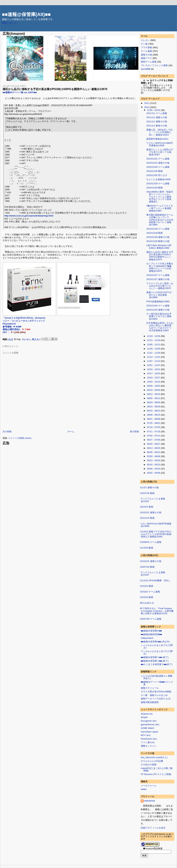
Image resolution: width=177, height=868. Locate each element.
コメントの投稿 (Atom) (20, 438)
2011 (147, 103)
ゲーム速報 (146, 51)
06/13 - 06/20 (154, 448)
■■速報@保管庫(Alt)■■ (26, 14)
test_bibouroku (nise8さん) (154, 757)
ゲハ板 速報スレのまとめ (154, 695)
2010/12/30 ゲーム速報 (158, 167)
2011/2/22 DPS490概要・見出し (154, 580)
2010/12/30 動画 (154, 171)
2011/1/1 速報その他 (157, 117)
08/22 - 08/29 (154, 407)
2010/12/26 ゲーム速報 (158, 306)
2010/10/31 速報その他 (150, 512)
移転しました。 (10, 23)
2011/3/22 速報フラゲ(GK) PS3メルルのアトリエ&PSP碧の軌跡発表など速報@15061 (155, 534)
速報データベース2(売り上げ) (156, 699)
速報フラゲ (146, 58)
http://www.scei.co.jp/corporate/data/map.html (29, 216)
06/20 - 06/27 (154, 444)
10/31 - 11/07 (154, 365)
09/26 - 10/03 (154, 386)
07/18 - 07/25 (154, 427)
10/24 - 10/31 (154, 369)
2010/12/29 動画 (154, 188)
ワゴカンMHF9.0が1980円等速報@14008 (159, 144)
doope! (144, 717)
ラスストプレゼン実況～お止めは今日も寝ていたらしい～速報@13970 (160, 286)
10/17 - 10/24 (154, 373)
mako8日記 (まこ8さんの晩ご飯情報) (157, 769)
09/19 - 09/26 (154, 390)
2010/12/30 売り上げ (157, 175)
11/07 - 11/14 (154, 361)
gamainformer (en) (150, 724)
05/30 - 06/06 (154, 456)
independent (147, 638)
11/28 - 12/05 (154, 349)
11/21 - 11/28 (154, 353)
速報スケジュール (150, 688)
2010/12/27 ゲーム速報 (158, 275)
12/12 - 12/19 (154, 340)
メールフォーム (149, 786)
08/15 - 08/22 (154, 411)
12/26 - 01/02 (154, 110)
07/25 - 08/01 (154, 423)
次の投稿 (7, 432)
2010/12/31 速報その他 (158, 163)
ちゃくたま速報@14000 (158, 179)
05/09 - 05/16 (154, 469)
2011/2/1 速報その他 (148, 487)
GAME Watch (147, 728)
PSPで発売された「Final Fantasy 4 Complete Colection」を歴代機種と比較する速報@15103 (156, 611)
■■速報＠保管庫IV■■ (151, 631)
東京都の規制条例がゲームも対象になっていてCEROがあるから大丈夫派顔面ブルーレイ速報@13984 (160, 220)
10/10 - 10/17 (154, 378)
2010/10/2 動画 (146, 597)
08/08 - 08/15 (154, 415)
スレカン (26, 339)
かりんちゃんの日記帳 (152, 761)
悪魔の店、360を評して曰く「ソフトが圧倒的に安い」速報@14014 (159, 132)
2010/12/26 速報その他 (158, 310)
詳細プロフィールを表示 (153, 828)
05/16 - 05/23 (154, 465)
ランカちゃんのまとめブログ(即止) (157, 652)
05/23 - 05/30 (154, 460)
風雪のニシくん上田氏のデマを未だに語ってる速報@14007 (160, 152)
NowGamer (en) (149, 739)
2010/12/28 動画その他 (158, 241)
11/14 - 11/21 (154, 357)
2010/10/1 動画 (146, 507)
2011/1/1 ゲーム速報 (157, 113)
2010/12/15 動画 (146, 518)
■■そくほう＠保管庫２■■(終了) (157, 664)
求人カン (36, 339)
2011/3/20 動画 (146, 548)
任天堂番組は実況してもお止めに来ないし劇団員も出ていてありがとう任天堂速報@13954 (160, 327)
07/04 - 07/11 (154, 436)
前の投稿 (134, 432)
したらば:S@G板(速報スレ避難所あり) (157, 677)
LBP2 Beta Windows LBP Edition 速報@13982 (159, 247)
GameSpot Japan (149, 732)
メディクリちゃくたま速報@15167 (152, 500)
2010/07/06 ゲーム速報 (150, 619)
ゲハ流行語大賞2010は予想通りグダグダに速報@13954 (159, 316)
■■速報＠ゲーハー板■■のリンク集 (157, 683)
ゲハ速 (144, 44)
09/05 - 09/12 (154, 398)
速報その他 (146, 55)
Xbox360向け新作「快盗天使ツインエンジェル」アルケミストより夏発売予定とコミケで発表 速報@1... (160, 197)
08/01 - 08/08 (154, 419)
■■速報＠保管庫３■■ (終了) (155, 657)
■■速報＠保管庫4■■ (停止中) (155, 642)
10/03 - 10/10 (154, 382)
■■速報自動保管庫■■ (151, 634)
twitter (144, 789)
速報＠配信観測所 (150, 702)
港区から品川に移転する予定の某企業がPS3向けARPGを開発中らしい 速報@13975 (55, 89)
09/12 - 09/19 (154, 394)
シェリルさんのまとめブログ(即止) (157, 646)
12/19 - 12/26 (154, 336)
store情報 (146, 69)
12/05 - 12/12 (154, 345)
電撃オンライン (149, 746)
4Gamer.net (147, 714)
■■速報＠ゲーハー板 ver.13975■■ (20, 92)
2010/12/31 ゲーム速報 (158, 159)
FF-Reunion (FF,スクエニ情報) (156, 774)
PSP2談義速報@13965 (158, 301)
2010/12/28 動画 (154, 233)
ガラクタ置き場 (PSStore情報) (156, 692)
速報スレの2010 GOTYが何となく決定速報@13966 (159, 295)
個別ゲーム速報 (149, 62)
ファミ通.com (148, 742)
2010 (147, 107)
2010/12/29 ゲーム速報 (158, 184)
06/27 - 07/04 (154, 440)
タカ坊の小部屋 (149, 765)
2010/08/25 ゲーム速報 (150, 542)
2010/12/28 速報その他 (158, 237)
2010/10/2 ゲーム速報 (149, 592)
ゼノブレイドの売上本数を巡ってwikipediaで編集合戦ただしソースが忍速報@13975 (160, 267)
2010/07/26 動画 (146, 493)
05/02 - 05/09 (154, 473)
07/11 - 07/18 (154, 432)
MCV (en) (146, 735)
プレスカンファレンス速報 (154, 65)
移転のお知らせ (146, 603)
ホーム (71, 432)
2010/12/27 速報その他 (158, 279)
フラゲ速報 (146, 47)
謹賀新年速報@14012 (157, 139)
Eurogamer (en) (149, 721)
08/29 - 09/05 (154, 402)
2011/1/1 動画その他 (157, 126)
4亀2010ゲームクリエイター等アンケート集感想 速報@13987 (159, 208)
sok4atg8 (150, 801)
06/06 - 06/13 (154, 452)
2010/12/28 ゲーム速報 (158, 229)
